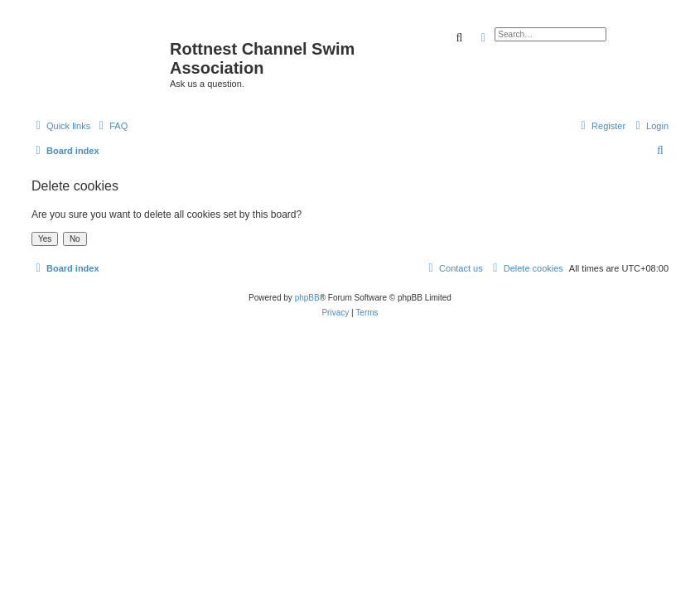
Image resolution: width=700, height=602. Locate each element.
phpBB (307, 298)
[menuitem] (111, 126)
